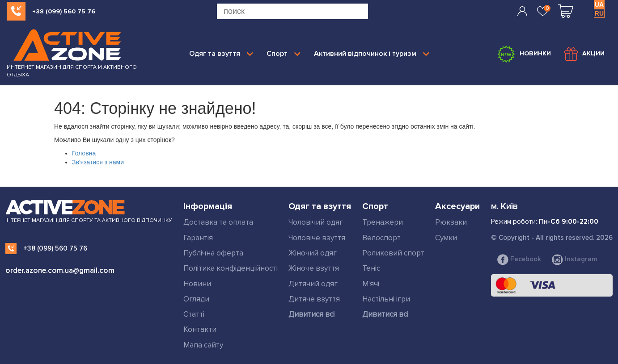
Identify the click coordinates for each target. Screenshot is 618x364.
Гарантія (198, 238)
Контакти (200, 329)
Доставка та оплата (218, 222)
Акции (584, 54)
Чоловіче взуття (317, 238)
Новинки (524, 54)
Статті (194, 314)
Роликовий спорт (393, 253)
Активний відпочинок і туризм (372, 54)
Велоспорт (381, 238)
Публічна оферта (213, 253)
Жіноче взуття (314, 268)
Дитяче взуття (314, 299)
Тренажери (383, 222)
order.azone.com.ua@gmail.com (60, 270)
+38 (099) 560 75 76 (64, 11)
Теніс (371, 268)
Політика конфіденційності (231, 268)
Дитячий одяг (313, 284)
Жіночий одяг (313, 253)
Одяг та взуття (221, 54)
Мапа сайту (203, 345)
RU (599, 13)
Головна (84, 153)
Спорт (284, 54)
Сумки (446, 238)
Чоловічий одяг (316, 222)
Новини (197, 284)
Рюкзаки (451, 222)
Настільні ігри (386, 299)
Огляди (196, 299)
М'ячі (371, 284)
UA (599, 4)
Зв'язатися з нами (98, 162)
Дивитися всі (311, 314)
